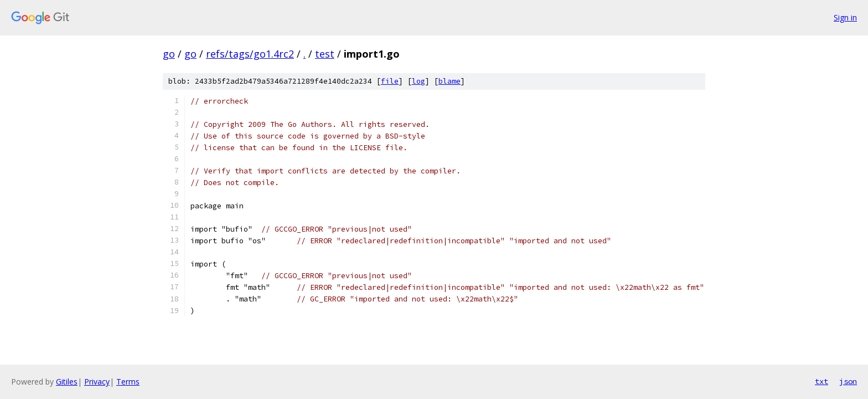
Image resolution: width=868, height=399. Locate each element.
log (418, 81)
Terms (128, 382)
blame (449, 81)
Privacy (97, 382)
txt (821, 381)
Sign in (845, 17)
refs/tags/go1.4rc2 (250, 54)
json (848, 381)
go (169, 54)
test (325, 54)
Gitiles (67, 382)
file (390, 81)
